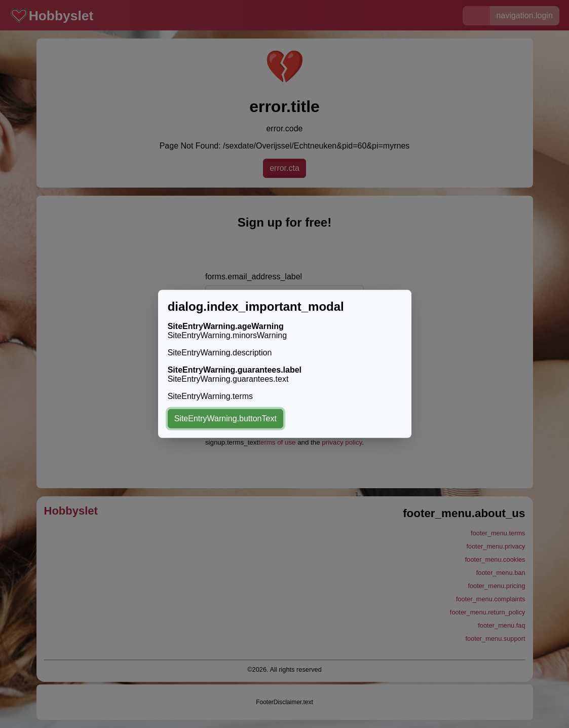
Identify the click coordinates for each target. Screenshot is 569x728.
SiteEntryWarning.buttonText (225, 418)
